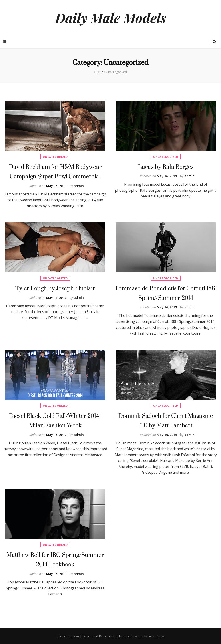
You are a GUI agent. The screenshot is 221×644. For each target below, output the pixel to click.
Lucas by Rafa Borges (166, 167)
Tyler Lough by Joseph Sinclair (55, 288)
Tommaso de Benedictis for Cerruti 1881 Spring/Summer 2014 (166, 293)
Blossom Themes (116, 636)
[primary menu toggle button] (5, 42)
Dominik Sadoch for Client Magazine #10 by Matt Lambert (166, 420)
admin (79, 186)
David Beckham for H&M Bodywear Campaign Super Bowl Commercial (55, 172)
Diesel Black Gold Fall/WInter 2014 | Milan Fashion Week (55, 420)
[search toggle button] (215, 42)
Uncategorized (55, 157)
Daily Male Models (111, 18)
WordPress (156, 636)
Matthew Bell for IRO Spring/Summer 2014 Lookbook (55, 560)
